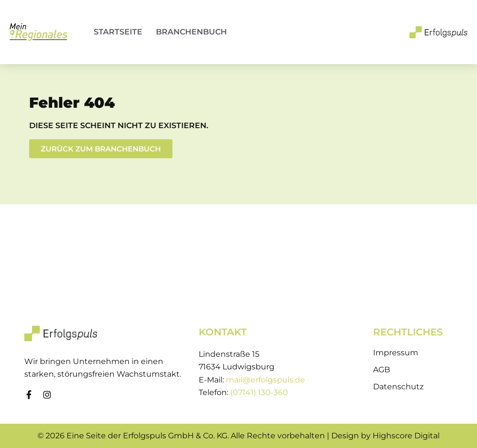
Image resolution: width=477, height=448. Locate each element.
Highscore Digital (406, 436)
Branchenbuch (191, 32)
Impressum (396, 353)
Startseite (118, 32)
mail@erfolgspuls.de (265, 380)
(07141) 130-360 (259, 392)
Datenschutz (398, 387)
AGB (382, 370)
